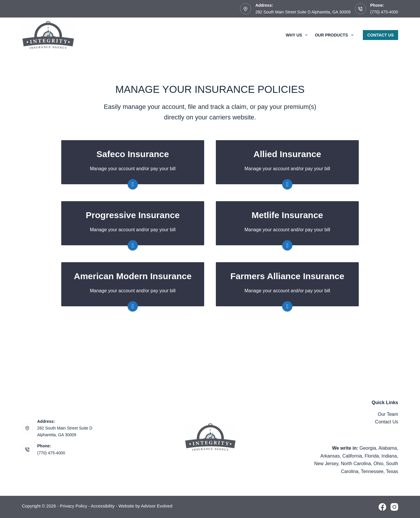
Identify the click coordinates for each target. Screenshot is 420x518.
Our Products (335, 35)
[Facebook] (382, 507)
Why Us (298, 35)
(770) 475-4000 (384, 12)
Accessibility (103, 506)
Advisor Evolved (157, 506)
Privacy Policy (73, 506)
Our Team (388, 414)
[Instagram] (394, 507)
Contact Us (380, 35)
